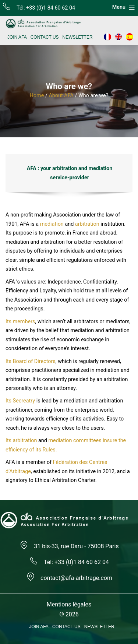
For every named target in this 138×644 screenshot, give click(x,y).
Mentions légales (69, 604)
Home (37, 96)
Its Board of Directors (31, 361)
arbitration (87, 224)
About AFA (61, 96)
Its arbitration (21, 441)
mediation (52, 224)
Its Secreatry (20, 401)
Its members (20, 322)
